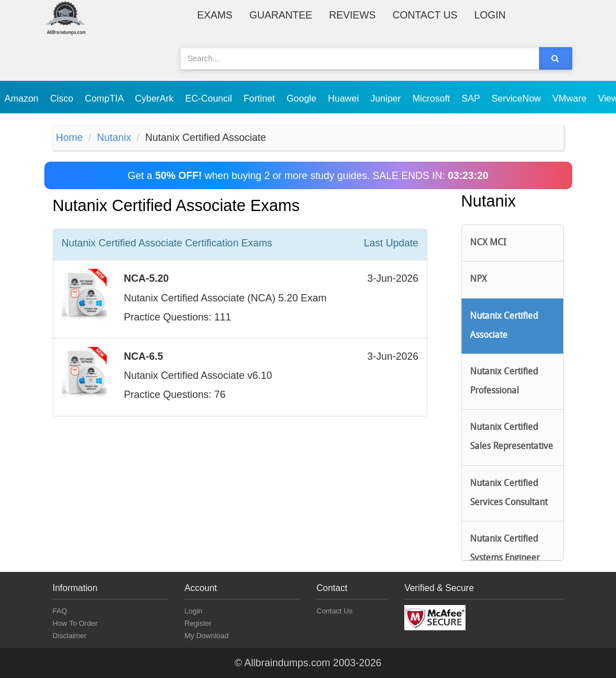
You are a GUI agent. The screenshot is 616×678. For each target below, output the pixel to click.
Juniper (387, 98)
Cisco (63, 98)
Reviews (352, 15)
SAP (472, 98)
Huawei (345, 98)
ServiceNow (517, 98)
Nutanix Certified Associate (504, 326)
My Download (207, 636)
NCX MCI (488, 243)
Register (198, 623)
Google (303, 98)
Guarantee (281, 15)
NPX (478, 280)
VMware (571, 98)
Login (490, 15)
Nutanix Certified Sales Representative (512, 437)
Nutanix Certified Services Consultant (509, 493)
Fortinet (261, 98)
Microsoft (432, 98)
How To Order (75, 623)
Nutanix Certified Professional (504, 382)
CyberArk (155, 98)
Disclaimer (70, 636)
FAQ (60, 611)
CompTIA (105, 98)
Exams (215, 15)
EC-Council (210, 98)
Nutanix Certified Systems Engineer (505, 549)
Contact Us (425, 15)
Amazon (23, 98)
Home (70, 138)
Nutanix (114, 138)
